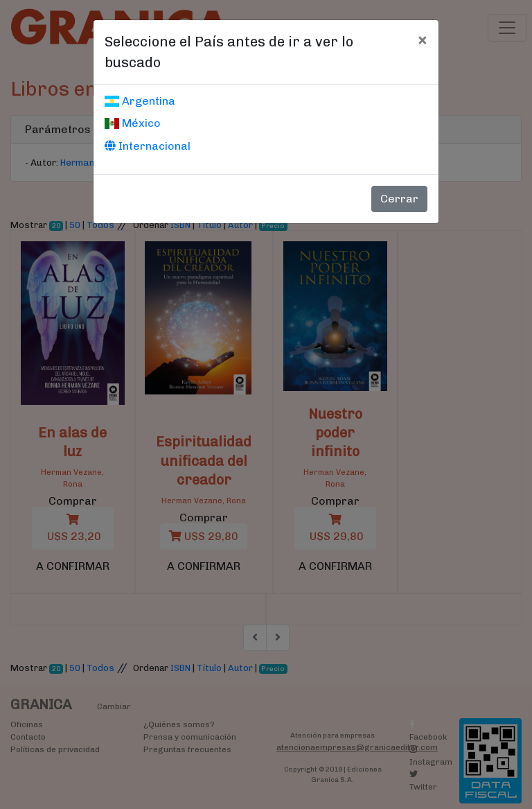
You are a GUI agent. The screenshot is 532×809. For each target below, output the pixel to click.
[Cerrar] (422, 40)
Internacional (148, 146)
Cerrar (399, 199)
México (133, 123)
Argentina (140, 101)
